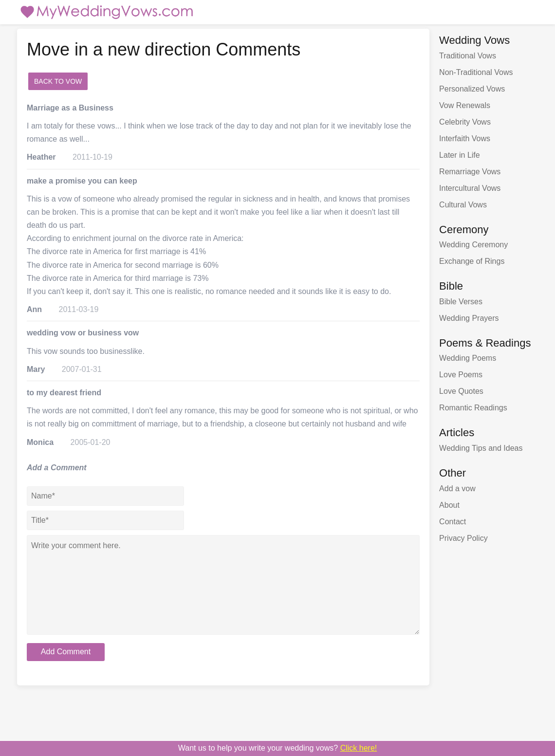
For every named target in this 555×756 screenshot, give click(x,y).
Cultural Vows (463, 205)
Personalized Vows (472, 89)
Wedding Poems (468, 358)
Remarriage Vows (470, 172)
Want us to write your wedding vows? (278, 748)
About (449, 505)
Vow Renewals (465, 105)
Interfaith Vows (465, 138)
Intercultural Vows (470, 188)
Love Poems (461, 375)
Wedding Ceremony (473, 245)
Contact (453, 522)
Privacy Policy (463, 538)
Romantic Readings (473, 408)
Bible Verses (461, 302)
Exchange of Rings (472, 261)
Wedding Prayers (469, 318)
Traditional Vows (468, 56)
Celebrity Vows (465, 122)
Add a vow (457, 489)
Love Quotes (461, 391)
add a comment (120, 81)
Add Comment (66, 652)
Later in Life (460, 155)
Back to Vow (58, 81)
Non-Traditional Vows (476, 72)
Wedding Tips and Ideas (481, 448)
